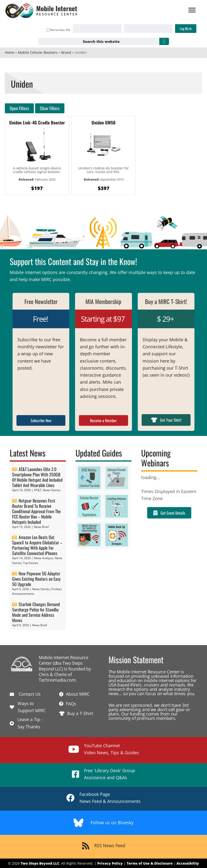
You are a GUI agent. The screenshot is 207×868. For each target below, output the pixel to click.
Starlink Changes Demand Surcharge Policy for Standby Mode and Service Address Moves (36, 612)
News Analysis (44, 558)
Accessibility (188, 863)
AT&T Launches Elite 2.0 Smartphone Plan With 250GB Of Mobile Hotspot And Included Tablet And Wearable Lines (37, 477)
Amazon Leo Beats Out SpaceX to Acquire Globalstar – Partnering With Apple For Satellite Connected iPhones (37, 545)
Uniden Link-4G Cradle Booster (37, 122)
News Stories (52, 490)
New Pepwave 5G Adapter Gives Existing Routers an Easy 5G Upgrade (36, 579)
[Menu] (192, 10)
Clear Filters (50, 108)
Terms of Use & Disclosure (150, 863)
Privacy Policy (110, 863)
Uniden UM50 (103, 122)
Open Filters (19, 108)
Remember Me (58, 30)
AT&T (38, 490)
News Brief (41, 527)
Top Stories (31, 563)
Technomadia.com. (58, 680)
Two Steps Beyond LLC (40, 863)
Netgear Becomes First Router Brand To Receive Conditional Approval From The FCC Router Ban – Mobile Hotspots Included (36, 511)
